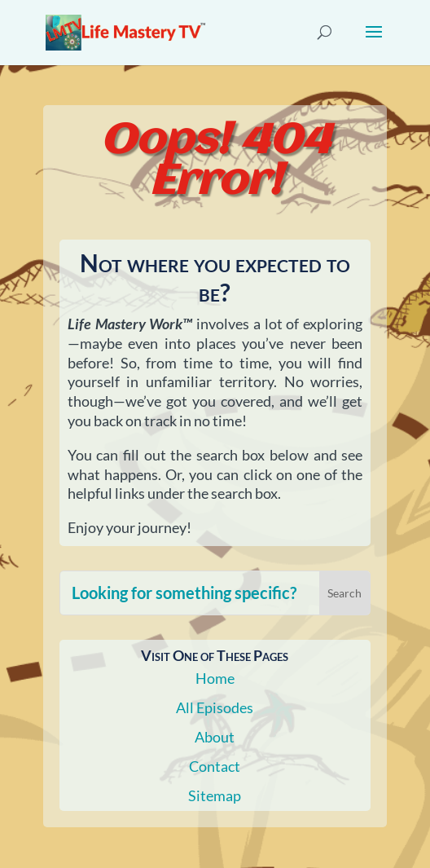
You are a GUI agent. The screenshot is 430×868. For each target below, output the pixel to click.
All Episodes (215, 707)
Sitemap (215, 795)
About (215, 737)
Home (215, 678)
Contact (215, 766)
